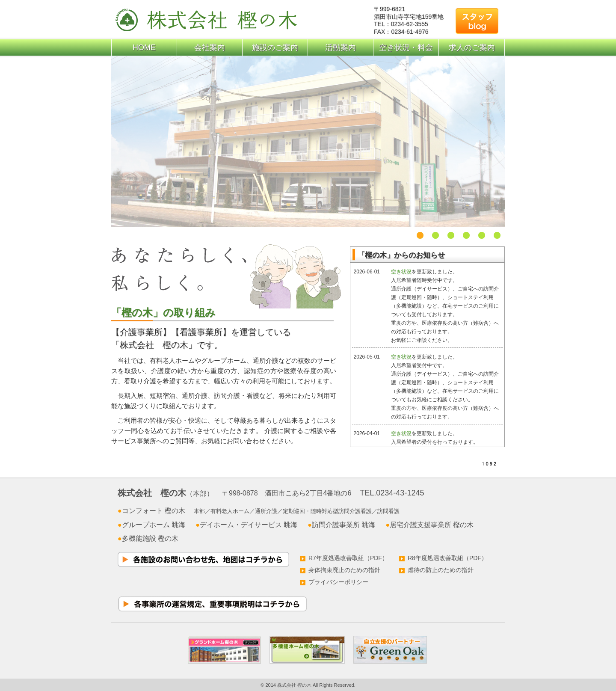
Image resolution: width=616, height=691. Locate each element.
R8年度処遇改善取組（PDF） (443, 558)
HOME (144, 47)
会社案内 (210, 47)
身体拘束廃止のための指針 (340, 570)
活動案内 (341, 47)
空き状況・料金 (406, 47)
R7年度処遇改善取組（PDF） (344, 558)
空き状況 (401, 272)
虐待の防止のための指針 (436, 570)
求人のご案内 (472, 47)
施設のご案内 (275, 47)
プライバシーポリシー (334, 582)
